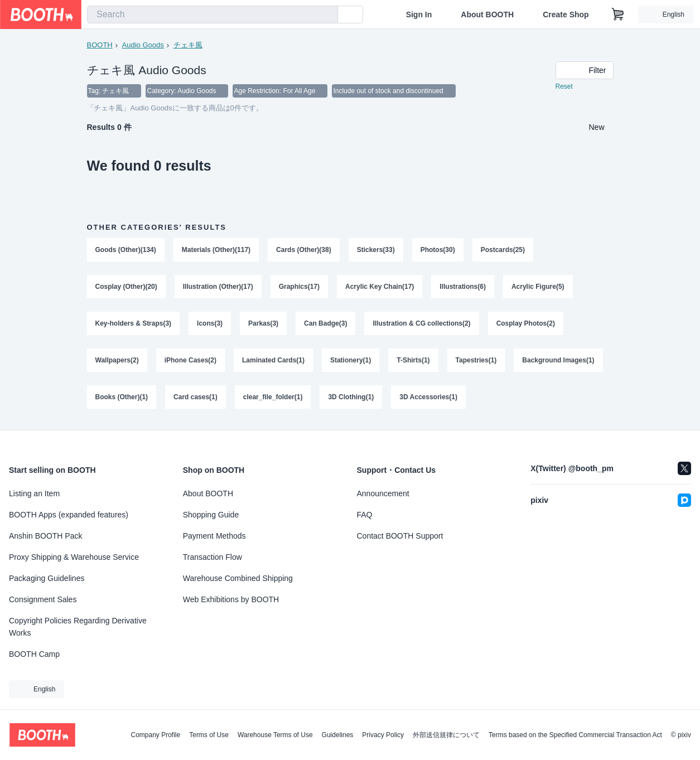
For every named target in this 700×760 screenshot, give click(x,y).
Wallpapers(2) (117, 361)
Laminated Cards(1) (273, 361)
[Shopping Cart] (618, 14)
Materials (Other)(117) (216, 250)
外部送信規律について (446, 735)
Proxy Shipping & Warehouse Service (74, 557)
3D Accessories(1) (429, 398)
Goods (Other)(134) (126, 250)
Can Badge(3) (325, 324)
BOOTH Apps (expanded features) (69, 515)
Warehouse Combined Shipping (238, 578)
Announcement (383, 493)
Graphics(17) (299, 287)
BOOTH (100, 45)
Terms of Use (209, 735)
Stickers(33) (376, 250)
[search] (327, 15)
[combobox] (213, 14)
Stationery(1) (351, 361)
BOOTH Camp (34, 654)
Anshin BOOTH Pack (46, 536)
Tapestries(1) (476, 361)
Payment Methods (214, 536)
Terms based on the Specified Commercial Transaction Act (575, 735)
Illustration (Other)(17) (218, 287)
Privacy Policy (383, 735)
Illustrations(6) (463, 287)
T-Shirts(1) (414, 361)
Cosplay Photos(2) (526, 324)
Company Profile (155, 735)
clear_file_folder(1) (273, 398)
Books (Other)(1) (122, 398)
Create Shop (566, 14)
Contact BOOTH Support (400, 536)
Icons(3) (210, 324)
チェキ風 (188, 45)
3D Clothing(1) (351, 398)
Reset (564, 87)
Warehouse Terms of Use (275, 735)
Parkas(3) (263, 324)
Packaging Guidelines (47, 578)
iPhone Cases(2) (190, 361)
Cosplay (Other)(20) (126, 287)
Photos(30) (438, 250)
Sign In (419, 14)
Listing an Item (34, 493)
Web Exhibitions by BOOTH (231, 599)
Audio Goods (143, 45)
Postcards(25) (503, 250)
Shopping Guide (211, 515)
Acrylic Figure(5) (538, 287)
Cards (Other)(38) (304, 250)
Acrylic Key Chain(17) (380, 287)
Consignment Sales (43, 599)
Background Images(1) (559, 361)
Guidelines (338, 735)
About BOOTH (487, 14)
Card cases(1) (195, 398)
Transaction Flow (213, 557)
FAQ (365, 515)
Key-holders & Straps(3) (134, 324)
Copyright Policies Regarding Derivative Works (78, 627)
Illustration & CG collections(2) (422, 324)
